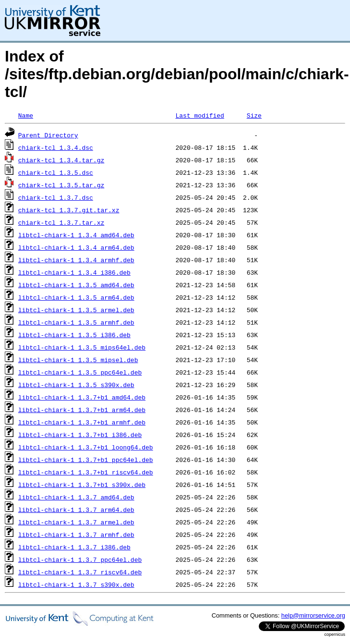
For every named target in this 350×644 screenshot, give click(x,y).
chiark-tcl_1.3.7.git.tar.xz (69, 210)
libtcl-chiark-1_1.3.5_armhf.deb (76, 322)
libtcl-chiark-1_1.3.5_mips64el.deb (82, 347)
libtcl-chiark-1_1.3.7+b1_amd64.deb (82, 397)
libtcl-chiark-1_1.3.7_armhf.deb (76, 535)
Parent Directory (48, 135)
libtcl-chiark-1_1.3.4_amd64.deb (76, 235)
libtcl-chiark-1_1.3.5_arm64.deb (76, 297)
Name (26, 115)
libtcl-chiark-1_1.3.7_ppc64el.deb (80, 559)
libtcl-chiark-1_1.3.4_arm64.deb (76, 247)
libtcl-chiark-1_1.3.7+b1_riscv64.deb (86, 472)
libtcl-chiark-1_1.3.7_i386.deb (74, 547)
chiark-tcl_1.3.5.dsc (56, 172)
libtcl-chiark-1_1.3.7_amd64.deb (76, 497)
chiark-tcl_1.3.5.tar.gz (61, 185)
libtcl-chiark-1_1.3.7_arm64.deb (76, 510)
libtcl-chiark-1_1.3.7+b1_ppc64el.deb (86, 460)
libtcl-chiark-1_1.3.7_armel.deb (76, 522)
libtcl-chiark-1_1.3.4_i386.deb (74, 272)
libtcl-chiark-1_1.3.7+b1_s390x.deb (82, 485)
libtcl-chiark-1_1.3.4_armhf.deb (76, 260)
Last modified (199, 115)
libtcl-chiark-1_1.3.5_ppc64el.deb (80, 372)
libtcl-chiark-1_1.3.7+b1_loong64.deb (86, 447)
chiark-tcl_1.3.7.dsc (56, 197)
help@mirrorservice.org (313, 615)
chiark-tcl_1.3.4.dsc (56, 147)
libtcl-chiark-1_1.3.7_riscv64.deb (80, 572)
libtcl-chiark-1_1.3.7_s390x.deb (76, 584)
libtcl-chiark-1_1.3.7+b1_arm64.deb (82, 410)
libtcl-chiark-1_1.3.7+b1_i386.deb (80, 435)
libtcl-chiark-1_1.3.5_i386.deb (74, 335)
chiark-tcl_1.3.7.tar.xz (61, 222)
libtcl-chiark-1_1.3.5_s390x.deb (76, 385)
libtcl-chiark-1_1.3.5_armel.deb (76, 310)
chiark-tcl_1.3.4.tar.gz (61, 160)
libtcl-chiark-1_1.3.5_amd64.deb (76, 285)
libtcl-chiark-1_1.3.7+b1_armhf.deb (82, 422)
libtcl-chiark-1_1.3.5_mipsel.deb (78, 360)
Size (254, 115)
